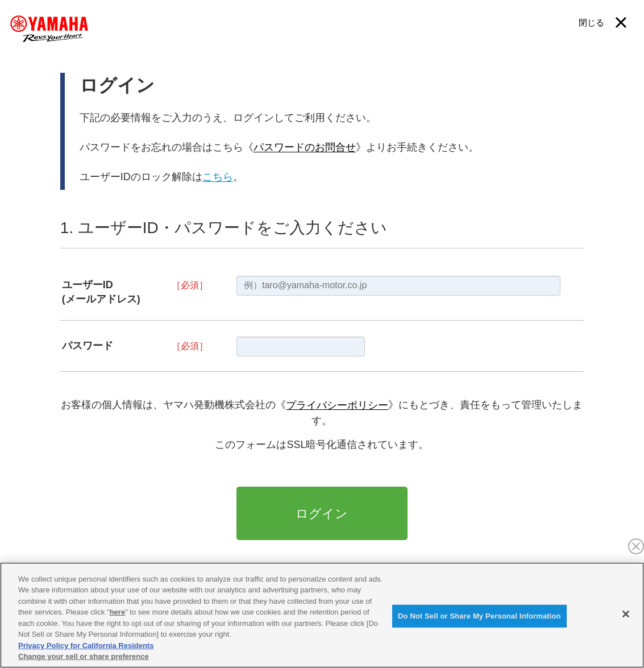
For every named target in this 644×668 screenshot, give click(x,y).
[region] (322, 615)
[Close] (626, 614)
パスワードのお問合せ (305, 148)
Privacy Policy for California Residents (86, 646)
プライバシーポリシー (337, 405)
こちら (218, 177)
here (117, 612)
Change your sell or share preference (84, 656)
